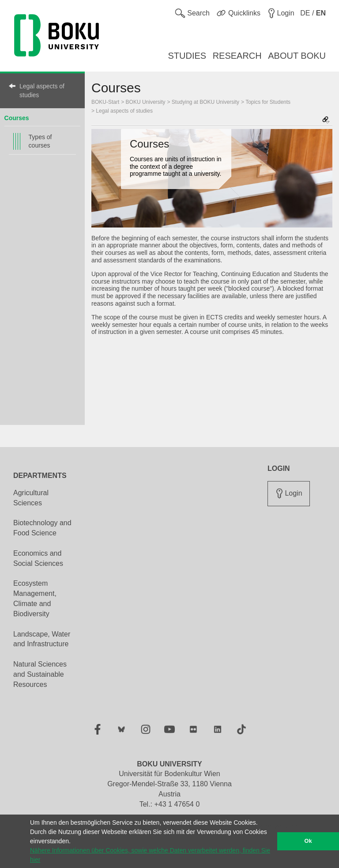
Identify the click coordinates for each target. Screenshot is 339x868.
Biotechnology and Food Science (42, 528)
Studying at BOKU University (205, 102)
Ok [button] (308, 841)
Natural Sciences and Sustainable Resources (40, 674)
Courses (17, 118)
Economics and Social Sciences (38, 558)
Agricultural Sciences (31, 498)
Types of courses (40, 141)
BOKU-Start (105, 102)
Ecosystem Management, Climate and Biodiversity (35, 599)
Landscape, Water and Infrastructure (42, 639)
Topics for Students (268, 102)
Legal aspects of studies (42, 91)
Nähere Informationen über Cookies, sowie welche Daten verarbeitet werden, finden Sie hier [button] (150, 855)
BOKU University (146, 102)
